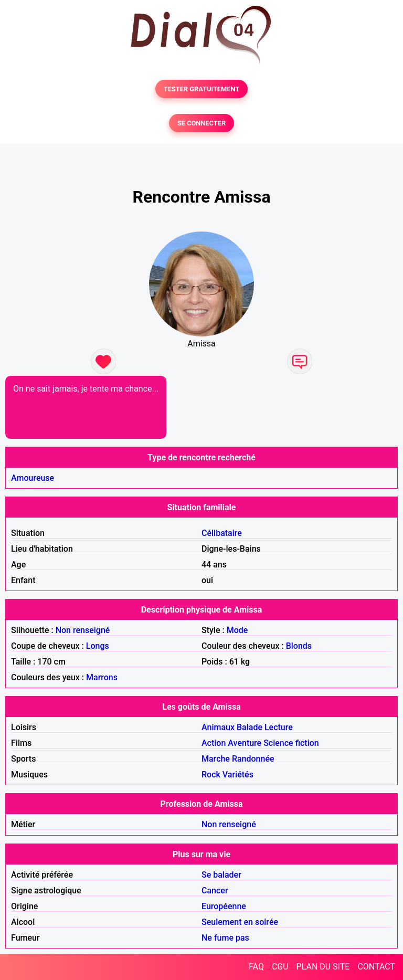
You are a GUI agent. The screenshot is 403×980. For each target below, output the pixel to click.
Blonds (299, 646)
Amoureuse (33, 478)
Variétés (238, 774)
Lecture (279, 727)
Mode (237, 630)
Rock (211, 774)
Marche (216, 759)
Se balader (221, 875)
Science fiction (291, 743)
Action (214, 743)
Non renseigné (83, 630)
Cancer (215, 891)
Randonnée (253, 759)
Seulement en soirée (240, 922)
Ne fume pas (225, 938)
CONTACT (376, 967)
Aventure (245, 743)
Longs (98, 646)
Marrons (102, 677)
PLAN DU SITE (323, 967)
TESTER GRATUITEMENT (202, 89)
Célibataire (222, 533)
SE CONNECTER (201, 123)
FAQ (256, 967)
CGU (280, 967)
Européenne (224, 906)
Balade (250, 727)
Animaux (218, 727)
